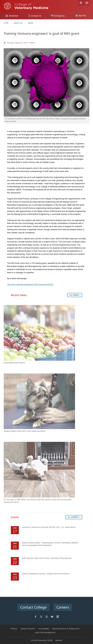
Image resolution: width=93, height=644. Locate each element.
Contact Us (35, 16)
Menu (87, 3)
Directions (12, 16)
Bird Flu (81, 16)
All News (75, 295)
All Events (74, 517)
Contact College (33, 607)
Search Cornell (81, 3)
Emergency (58, 16)
